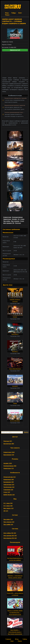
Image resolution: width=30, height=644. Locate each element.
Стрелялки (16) (8, 490)
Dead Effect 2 (15, 334)
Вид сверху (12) (9, 508)
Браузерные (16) (9, 455)
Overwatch (15, 386)
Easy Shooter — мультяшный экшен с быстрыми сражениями (15, 632)
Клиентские (7, 217)
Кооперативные (17, 217)
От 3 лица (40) (8, 506)
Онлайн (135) (8, 463)
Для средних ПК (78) (10, 536)
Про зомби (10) (8, 524)
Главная (8, 639)
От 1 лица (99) (8, 503)
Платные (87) (8, 441)
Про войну (7, 221)
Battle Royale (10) (9, 495)
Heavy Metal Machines (15, 369)
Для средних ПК (9, 223)
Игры (7, 13)
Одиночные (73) (9, 468)
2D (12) (6, 511)
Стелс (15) (7, 492)
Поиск (7, 15)
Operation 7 (15, 351)
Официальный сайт (15, 50)
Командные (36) (9, 480)
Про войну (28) (8, 519)
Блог (20, 13)
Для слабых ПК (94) (10, 533)
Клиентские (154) (9, 452)
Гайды (14, 13)
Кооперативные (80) (10, 466)
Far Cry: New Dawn (15, 421)
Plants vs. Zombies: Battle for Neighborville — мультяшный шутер (15, 613)
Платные (18, 223)
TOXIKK (15, 403)
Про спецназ (15, 221)
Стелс (22, 221)
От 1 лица (21, 219)
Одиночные (7, 219)
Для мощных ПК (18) (10, 538)
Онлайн (14, 219)
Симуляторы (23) (9, 485)
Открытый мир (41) (10, 477)
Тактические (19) (9, 487)
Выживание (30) (9, 482)
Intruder (15, 317)
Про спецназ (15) (9, 522)
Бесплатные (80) (9, 444)
